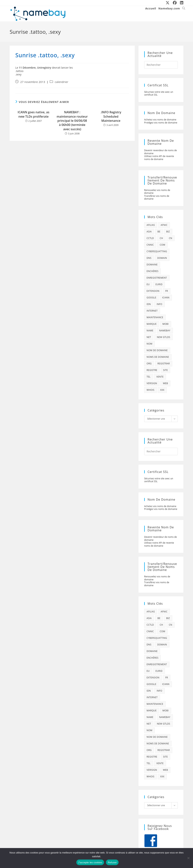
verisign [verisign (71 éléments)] (152, 383)
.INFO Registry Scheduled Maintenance (111, 116)
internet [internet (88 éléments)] (152, 311)
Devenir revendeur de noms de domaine (161, 152)
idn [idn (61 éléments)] (149, 304)
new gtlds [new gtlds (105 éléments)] (163, 337)
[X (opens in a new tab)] (168, 3)
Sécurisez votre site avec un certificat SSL (159, 93)
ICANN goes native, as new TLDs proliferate (34, 114)
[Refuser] (188, 858)
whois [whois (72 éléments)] (150, 390)
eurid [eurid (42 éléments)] (159, 284)
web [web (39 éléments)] (165, 383)
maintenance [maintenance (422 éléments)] (155, 317)
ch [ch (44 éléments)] (161, 238)
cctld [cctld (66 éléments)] (150, 238)
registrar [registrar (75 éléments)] (164, 364)
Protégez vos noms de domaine (161, 123)
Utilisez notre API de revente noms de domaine (159, 158)
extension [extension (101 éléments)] (153, 291)
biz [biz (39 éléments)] (168, 232)
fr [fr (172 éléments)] (167, 291)
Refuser (112, 862)
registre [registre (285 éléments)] (152, 370)
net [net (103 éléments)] (149, 337)
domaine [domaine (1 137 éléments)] (152, 265)
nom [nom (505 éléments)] (149, 344)
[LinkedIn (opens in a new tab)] (181, 3)
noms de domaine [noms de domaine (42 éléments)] (158, 357)
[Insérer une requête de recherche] (161, 65)
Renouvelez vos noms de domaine (157, 192)
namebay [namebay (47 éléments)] (165, 331)
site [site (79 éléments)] (166, 370)
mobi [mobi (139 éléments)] (166, 324)
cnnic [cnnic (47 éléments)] (150, 245)
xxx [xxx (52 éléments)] (162, 390)
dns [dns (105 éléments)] (149, 258)
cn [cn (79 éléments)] (170, 238)
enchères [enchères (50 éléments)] (153, 271)
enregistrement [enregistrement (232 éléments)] (157, 278)
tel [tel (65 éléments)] (149, 377)
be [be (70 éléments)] (159, 232)
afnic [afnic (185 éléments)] (164, 225)
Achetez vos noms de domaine (160, 120)
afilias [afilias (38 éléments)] (151, 225)
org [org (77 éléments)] (149, 364)
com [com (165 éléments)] (162, 245)
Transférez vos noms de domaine (157, 197)
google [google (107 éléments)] (151, 298)
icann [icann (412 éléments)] (166, 298)
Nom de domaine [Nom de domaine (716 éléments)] (157, 350)
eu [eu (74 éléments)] (148, 284)
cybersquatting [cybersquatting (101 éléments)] (157, 251)
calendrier (62, 82)
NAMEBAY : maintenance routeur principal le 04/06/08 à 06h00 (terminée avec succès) (72, 121)
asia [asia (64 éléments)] (149, 232)
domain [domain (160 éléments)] (162, 258)
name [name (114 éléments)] (150, 331)
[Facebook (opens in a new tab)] (175, 3)
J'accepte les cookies (90, 862)
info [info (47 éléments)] (159, 304)
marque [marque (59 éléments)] (152, 324)
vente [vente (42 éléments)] (160, 377)
